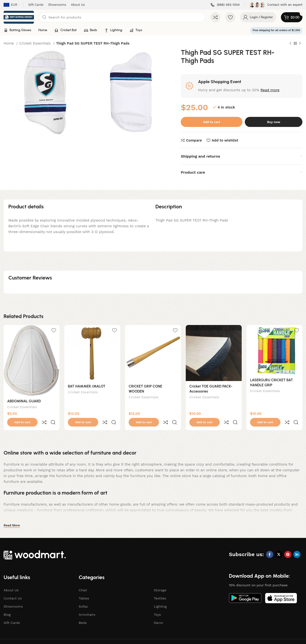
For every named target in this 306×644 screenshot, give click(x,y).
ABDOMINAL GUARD (24, 401)
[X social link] (279, 544)
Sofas (83, 596)
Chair (83, 580)
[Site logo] (19, 17)
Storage (160, 580)
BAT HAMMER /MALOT (87, 386)
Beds (83, 613)
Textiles (160, 588)
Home (9, 43)
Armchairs (87, 604)
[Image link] (35, 544)
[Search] (122, 17)
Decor (158, 613)
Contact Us (13, 588)
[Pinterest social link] (288, 544)
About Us (11, 580)
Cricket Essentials (36, 43)
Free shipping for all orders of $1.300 (276, 30)
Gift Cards (12, 613)
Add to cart (212, 122)
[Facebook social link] (270, 544)
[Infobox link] (225, 5)
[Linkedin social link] (297, 544)
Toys (157, 604)
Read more (270, 90)
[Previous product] (290, 44)
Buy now (274, 122)
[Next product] (300, 44)
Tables (84, 588)
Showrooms (13, 596)
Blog (7, 604)
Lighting (160, 596)
